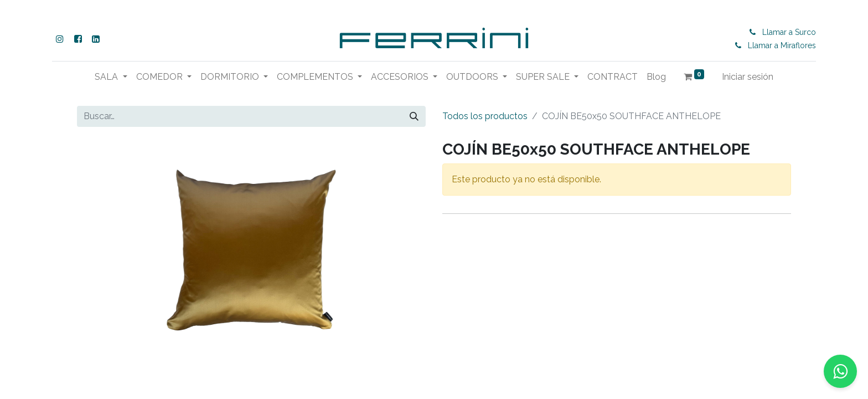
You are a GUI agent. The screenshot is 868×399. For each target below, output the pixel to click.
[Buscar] (414, 116)
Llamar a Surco (789, 32)
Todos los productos (485, 116)
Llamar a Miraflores (782, 45)
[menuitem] (613, 77)
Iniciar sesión (748, 77)
